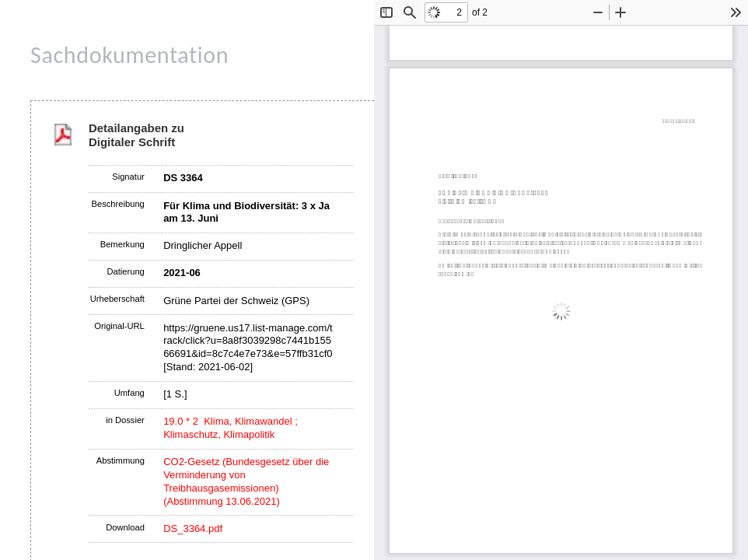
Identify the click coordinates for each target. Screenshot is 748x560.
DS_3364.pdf (193, 528)
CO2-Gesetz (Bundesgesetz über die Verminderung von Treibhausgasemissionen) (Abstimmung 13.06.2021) (246, 481)
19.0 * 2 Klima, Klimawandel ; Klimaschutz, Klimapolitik (231, 428)
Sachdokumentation (129, 55)
